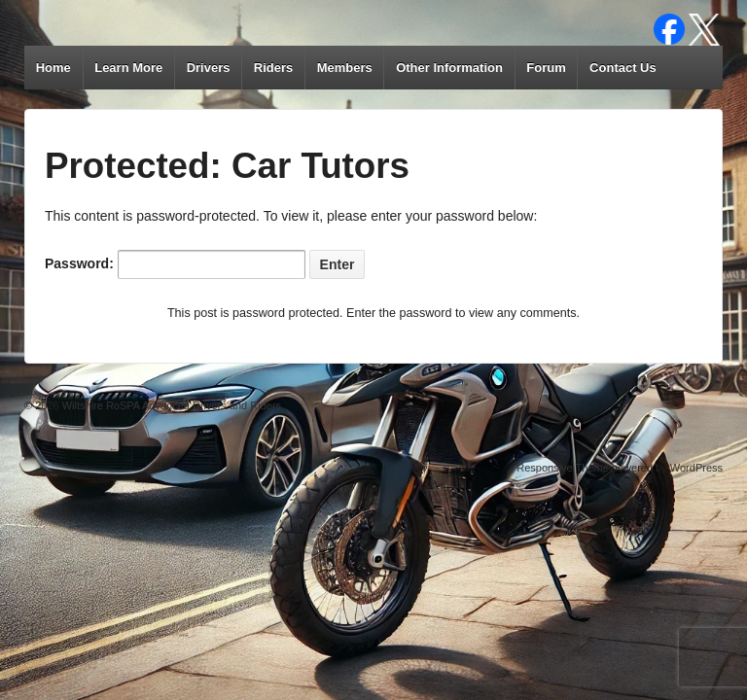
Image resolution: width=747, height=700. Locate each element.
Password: (175, 264)
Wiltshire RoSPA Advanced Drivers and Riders (170, 405)
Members (345, 68)
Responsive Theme (563, 468)
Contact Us (623, 68)
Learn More (128, 68)
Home (53, 68)
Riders (273, 68)
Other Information (449, 68)
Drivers (209, 68)
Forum (546, 68)
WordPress (696, 468)
